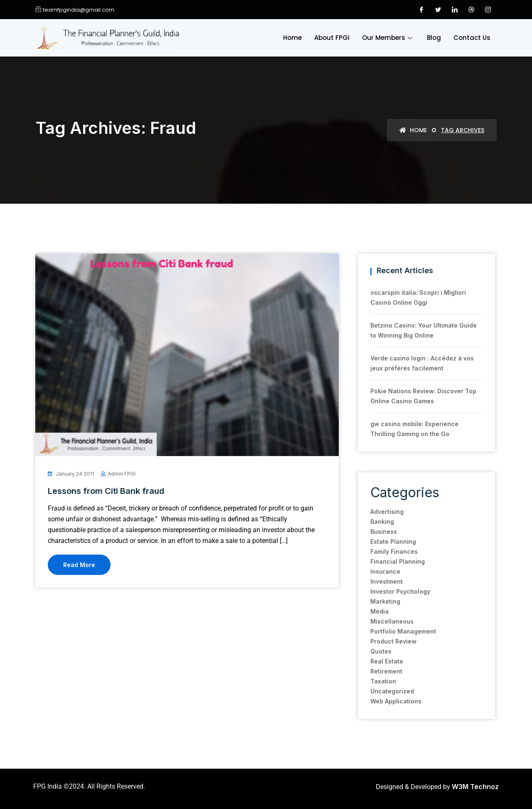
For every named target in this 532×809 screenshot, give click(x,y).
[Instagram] (488, 10)
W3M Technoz (475, 787)
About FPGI (332, 38)
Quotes (373, 651)
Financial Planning (390, 561)
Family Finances (386, 551)
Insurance (377, 571)
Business (376, 532)
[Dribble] (471, 10)
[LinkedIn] (455, 10)
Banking (374, 522)
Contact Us (472, 38)
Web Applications (388, 701)
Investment (379, 581)
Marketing (377, 601)
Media (372, 611)
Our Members (388, 38)
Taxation (375, 681)
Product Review (385, 641)
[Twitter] (438, 10)
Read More (79, 565)
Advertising (379, 512)
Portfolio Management (395, 631)
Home (292, 38)
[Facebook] (421, 10)
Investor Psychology (392, 591)
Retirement (378, 671)
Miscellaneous (384, 621)
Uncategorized (384, 691)
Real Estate (379, 661)
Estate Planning (385, 541)
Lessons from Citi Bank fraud (106, 491)
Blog (434, 38)
